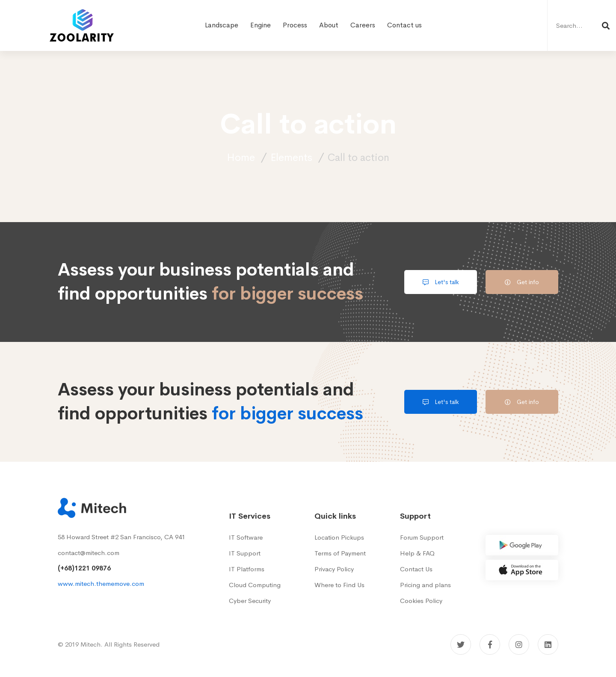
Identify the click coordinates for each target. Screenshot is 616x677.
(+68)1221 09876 (84, 568)
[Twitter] (461, 644)
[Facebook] (490, 644)
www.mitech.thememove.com (101, 583)
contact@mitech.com (89, 553)
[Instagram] (519, 644)
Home (241, 157)
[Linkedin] (548, 644)
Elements (291, 157)
